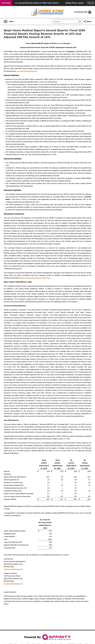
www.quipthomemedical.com (27, 71)
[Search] (65, 21)
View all (91, 3)
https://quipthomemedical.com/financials (35, 278)
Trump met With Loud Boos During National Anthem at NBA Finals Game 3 (33, 3)
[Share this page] (87, 21)
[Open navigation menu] (8, 21)
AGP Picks (6, 3)
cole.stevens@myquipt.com (13, 569)
